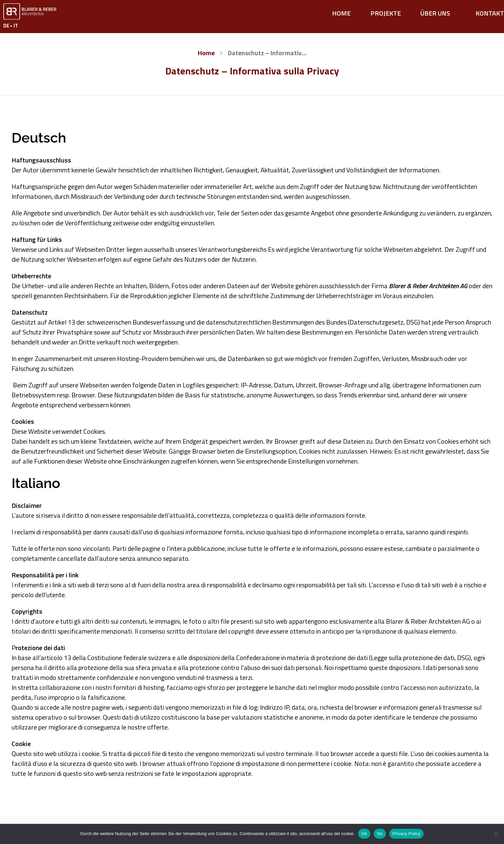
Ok (364, 834)
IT (16, 26)
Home (206, 53)
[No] (496, 834)
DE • (8, 26)
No (380, 834)
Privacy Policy (406, 834)
